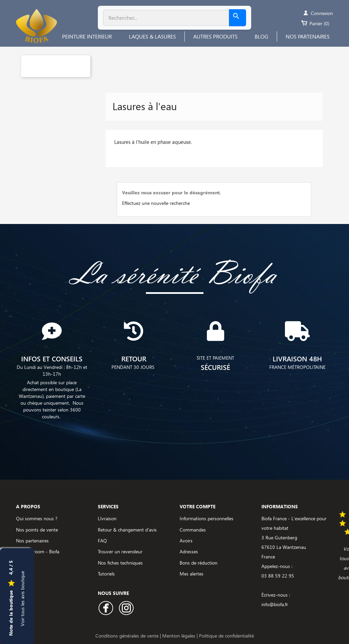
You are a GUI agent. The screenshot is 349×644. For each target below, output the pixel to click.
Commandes (193, 530)
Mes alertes (192, 574)
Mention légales (179, 636)
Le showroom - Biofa (38, 551)
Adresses (189, 551)
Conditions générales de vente (128, 636)
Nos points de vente (37, 530)
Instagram (126, 608)
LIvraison (107, 518)
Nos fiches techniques (120, 563)
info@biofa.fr (275, 604)
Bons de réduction (199, 563)
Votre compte (198, 506)
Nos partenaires (32, 541)
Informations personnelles (207, 518)
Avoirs (186, 541)
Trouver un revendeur (120, 551)
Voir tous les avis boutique (22, 598)
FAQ (102, 541)
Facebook (106, 608)
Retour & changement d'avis (127, 530)
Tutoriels (106, 574)
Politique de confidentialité (226, 636)
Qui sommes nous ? (37, 518)
